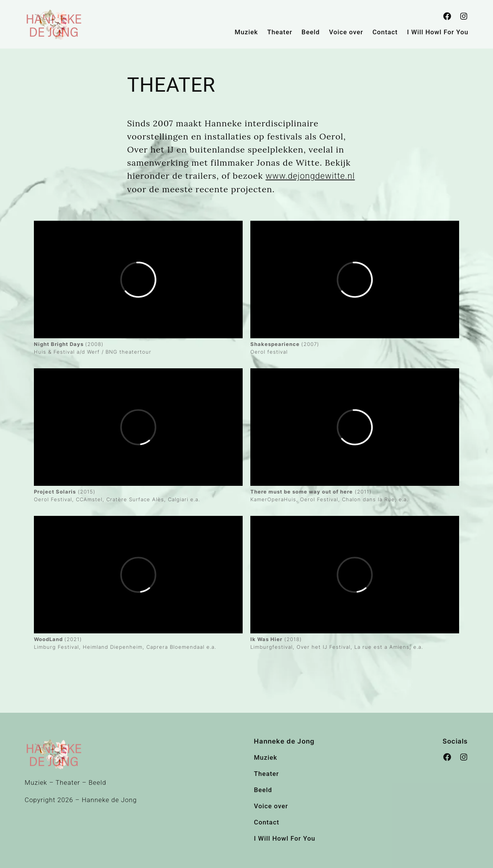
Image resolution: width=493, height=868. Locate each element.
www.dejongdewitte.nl (310, 176)
